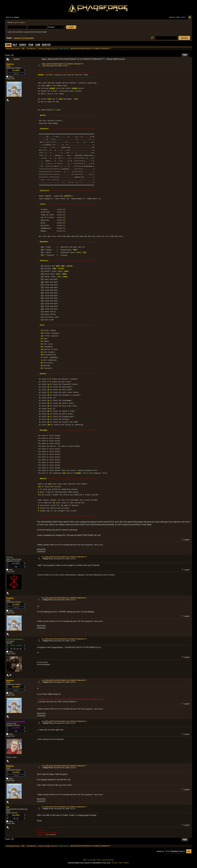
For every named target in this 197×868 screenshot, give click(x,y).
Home (8, 45)
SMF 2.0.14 (87, 860)
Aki (8, 807)
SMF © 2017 (97, 860)
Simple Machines (108, 860)
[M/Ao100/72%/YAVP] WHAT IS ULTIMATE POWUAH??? (63, 64)
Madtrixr (10, 64)
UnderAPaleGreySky (16, 722)
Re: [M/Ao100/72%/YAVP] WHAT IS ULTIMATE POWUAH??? (64, 557)
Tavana (10, 557)
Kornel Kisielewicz (15, 639)
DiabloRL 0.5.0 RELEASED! (24, 38)
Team (31, 45)
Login (38, 45)
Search (23, 45)
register (22, 22)
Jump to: (160, 851)
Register (46, 45)
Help (15, 45)
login (15, 22)
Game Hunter (63, 49)
